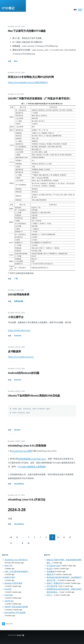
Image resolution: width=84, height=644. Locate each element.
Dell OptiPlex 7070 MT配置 (15, 613)
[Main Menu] (77, 10)
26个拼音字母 (52, 586)
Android (18, 336)
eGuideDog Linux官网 (22, 451)
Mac (16, 61)
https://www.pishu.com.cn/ (21, 357)
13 (12, 544)
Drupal (19, 635)
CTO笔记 (8, 8)
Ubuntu (17, 430)
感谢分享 (50, 574)
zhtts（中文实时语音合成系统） (17, 572)
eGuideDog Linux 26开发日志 (16, 560)
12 (71, 538)
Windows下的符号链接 (13, 583)
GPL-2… (50, 595)
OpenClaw (9, 595)
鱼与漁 (49, 569)
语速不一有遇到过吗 (54, 583)
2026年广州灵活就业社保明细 (16, 607)
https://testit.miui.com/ (19, 330)
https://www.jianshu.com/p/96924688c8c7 (28, 82)
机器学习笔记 (10, 577)
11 (65, 538)
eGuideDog (19, 484)
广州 (16, 279)
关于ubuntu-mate (53, 566)
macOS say (9, 601)
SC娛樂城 (50, 572)
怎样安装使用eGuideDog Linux (32, 459)
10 (59, 538)
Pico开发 (8, 589)
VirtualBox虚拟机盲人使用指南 (32, 467)
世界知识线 (19, 301)
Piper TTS (9, 566)
